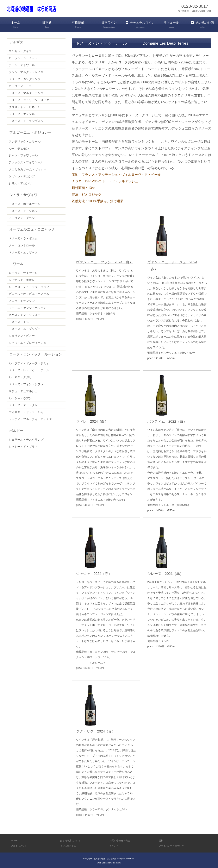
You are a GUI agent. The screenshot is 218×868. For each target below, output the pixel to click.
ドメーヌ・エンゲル (22, 113)
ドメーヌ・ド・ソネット (25, 210)
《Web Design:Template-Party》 (109, 862)
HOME (15, 840)
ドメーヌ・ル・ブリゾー (25, 328)
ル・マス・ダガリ (20, 377)
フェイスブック (20, 845)
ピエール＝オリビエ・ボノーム (29, 293)
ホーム (16, 24)
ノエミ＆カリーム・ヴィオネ (27, 169)
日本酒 (47, 24)
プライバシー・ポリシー (173, 845)
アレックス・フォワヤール (26, 162)
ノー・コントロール (22, 245)
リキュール (171, 24)
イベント (115, 845)
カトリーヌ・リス (20, 85)
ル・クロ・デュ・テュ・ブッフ (29, 286)
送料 (161, 840)
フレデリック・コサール (25, 141)
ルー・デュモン (19, 148)
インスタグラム (70, 845)
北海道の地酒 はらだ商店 (105, 858)
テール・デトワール (22, 64)
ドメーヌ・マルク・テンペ (26, 92)
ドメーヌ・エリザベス (23, 252)
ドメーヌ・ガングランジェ (26, 78)
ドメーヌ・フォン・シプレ (26, 383)
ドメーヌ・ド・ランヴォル (26, 120)
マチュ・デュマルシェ (23, 390)
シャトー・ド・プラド (23, 446)
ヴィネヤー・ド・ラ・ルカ (26, 411)
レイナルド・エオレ (22, 279)
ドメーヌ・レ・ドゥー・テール (29, 370)
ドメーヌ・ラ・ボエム (23, 238)
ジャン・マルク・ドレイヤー (27, 71)
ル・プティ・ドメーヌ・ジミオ (29, 363)
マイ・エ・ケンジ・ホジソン (27, 307)
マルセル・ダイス (20, 50)
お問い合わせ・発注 (122, 840)
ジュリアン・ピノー (22, 335)
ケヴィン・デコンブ (22, 176)
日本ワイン (109, 24)
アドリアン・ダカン (22, 217)
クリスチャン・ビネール (25, 106)
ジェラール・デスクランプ (26, 439)
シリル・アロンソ (20, 183)
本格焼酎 (78, 24)
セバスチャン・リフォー (25, 314)
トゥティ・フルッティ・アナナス (30, 418)
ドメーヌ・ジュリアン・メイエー (30, 99)
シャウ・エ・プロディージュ (27, 342)
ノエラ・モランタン (22, 300)
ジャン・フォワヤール (23, 155)
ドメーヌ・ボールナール (25, 203)
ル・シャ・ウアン (20, 397)
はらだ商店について (72, 840)
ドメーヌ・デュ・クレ (23, 404)
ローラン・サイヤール (23, 272)
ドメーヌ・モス (19, 321)
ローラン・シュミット (23, 57)
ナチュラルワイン (140, 24)
